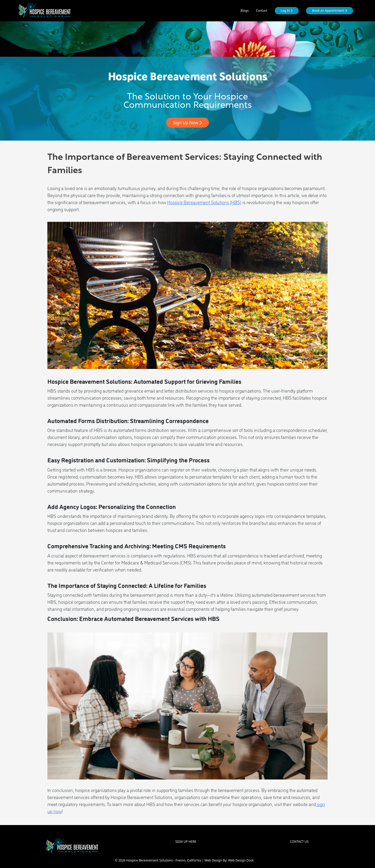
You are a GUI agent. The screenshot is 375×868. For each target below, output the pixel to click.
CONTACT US (299, 842)
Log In (287, 11)
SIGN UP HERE (186, 842)
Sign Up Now (188, 123)
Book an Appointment (330, 11)
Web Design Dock (241, 860)
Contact (262, 11)
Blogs (245, 11)
